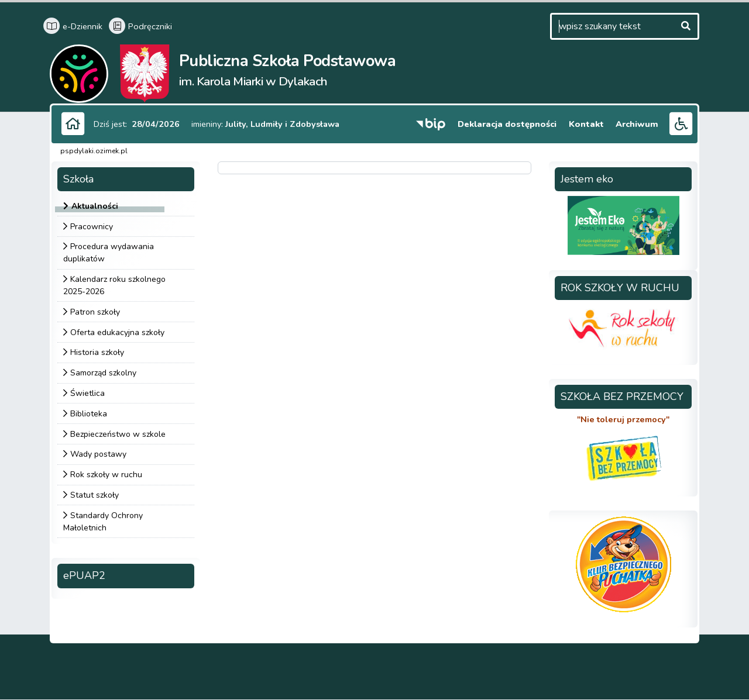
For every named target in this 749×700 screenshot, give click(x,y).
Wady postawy (98, 455)
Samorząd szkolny (103, 373)
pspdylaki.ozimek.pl (94, 151)
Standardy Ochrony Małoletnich (103, 522)
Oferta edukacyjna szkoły (117, 332)
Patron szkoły (95, 312)
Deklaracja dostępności (511, 124)
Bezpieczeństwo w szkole (118, 434)
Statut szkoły (95, 495)
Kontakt (589, 124)
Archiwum (638, 124)
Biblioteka (89, 414)
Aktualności (95, 206)
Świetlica (87, 393)
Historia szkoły (97, 353)
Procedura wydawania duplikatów (109, 253)
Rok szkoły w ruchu (106, 475)
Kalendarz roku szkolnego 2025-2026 (114, 286)
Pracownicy (92, 227)
